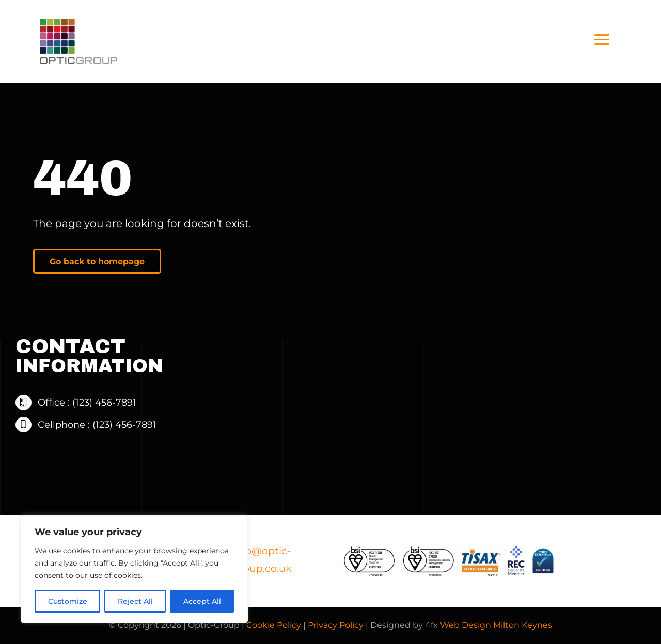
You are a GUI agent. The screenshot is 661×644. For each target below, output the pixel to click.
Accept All (202, 601)
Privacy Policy (336, 625)
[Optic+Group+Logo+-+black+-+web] (78, 24)
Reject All (135, 601)
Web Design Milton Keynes (496, 625)
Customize (68, 601)
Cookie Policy (274, 625)
